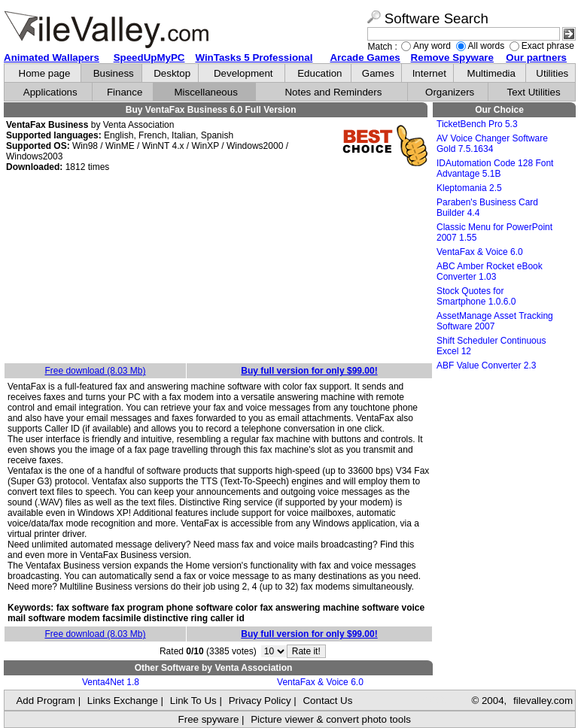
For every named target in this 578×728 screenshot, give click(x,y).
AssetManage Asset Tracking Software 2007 (495, 321)
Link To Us (193, 701)
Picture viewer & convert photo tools (331, 719)
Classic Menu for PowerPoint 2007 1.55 (494, 232)
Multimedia (491, 73)
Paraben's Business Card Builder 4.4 (487, 208)
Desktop (172, 73)
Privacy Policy (260, 701)
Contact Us (327, 701)
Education (319, 73)
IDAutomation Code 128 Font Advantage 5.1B (495, 168)
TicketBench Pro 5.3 (477, 124)
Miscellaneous (205, 92)
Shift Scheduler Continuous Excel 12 (491, 346)
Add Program (46, 701)
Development (243, 73)
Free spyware (209, 719)
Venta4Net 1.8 (111, 682)
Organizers (450, 92)
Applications (50, 92)
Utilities (552, 73)
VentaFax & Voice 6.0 (320, 682)
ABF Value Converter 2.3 (487, 366)
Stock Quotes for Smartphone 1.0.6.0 (476, 296)
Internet (429, 73)
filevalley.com (543, 701)
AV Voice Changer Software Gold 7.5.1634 (492, 144)
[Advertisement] (218, 268)
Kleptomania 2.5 (469, 188)
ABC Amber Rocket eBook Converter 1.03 (490, 271)
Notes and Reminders (333, 92)
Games (378, 73)
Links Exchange (123, 701)
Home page (45, 73)
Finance (125, 92)
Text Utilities (534, 92)
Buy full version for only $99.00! (309, 371)
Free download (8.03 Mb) (95, 371)
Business (114, 73)
